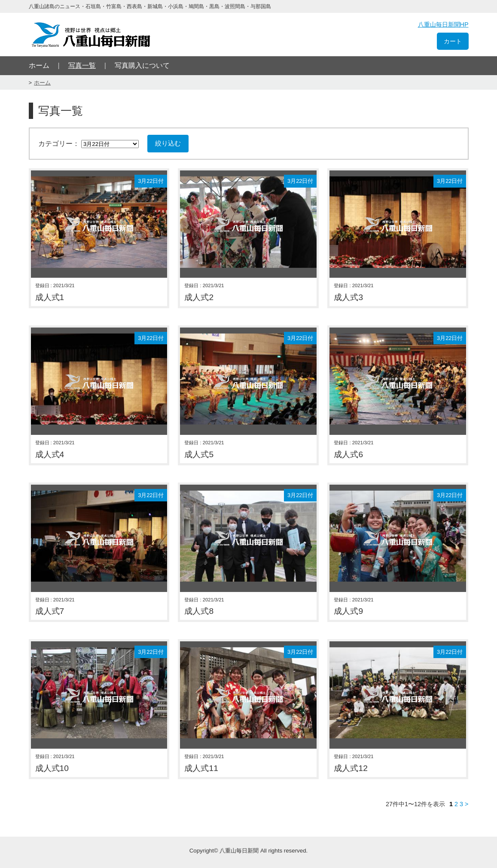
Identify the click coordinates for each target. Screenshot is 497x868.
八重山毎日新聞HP (443, 24)
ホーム (39, 65)
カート (453, 41)
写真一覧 (82, 65)
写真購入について (142, 65)
